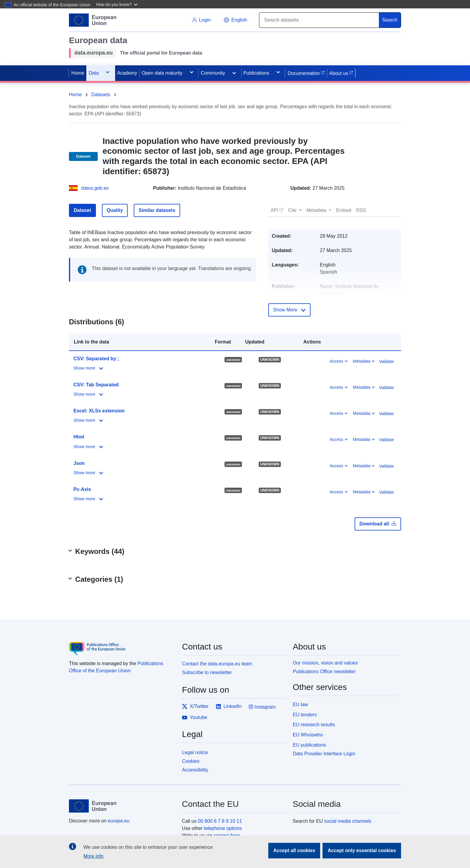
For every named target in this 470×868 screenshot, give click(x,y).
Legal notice (195, 752)
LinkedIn (229, 706)
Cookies (191, 761)
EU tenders (305, 715)
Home (75, 95)
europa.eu (119, 821)
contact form (227, 835)
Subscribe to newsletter (207, 672)
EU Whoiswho (308, 735)
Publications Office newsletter (324, 672)
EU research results (314, 725)
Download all (378, 524)
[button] (117, 4)
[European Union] (122, 806)
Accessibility (195, 770)
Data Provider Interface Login (324, 753)
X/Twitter (195, 706)
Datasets (101, 95)
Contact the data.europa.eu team (217, 664)
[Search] (319, 20)
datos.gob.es (95, 188)
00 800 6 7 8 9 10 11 (220, 821)
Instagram (262, 707)
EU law (300, 705)
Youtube (195, 718)
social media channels (348, 821)
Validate (386, 361)
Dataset (82, 210)
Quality (115, 210)
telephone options (223, 828)
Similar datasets (157, 210)
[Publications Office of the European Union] (122, 644)
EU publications (309, 745)
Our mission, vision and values (325, 663)
